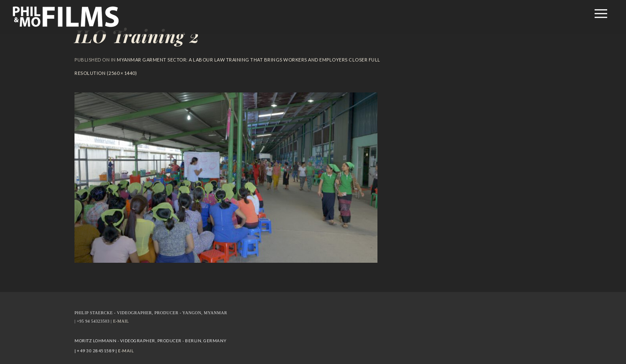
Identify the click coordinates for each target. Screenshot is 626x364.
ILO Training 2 (137, 36)
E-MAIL (121, 321)
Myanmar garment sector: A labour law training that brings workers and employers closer (242, 60)
